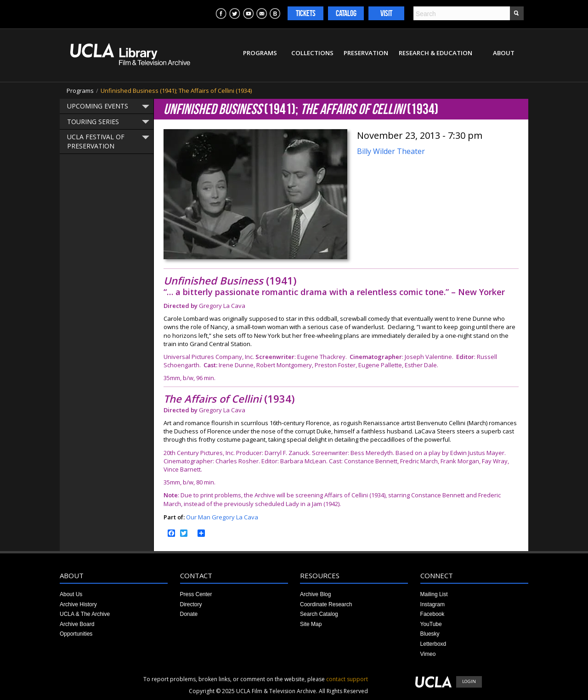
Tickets (306, 13)
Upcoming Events (98, 106)
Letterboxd (433, 644)
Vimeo (428, 654)
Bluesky (430, 634)
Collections (312, 53)
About (504, 53)
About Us (71, 594)
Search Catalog (319, 614)
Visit (386, 13)
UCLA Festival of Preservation (96, 141)
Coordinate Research (326, 604)
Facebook (433, 614)
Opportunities (76, 634)
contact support (347, 679)
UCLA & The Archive (85, 614)
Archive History (78, 604)
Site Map (311, 624)
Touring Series (93, 122)
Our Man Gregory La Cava (222, 517)
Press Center (196, 594)
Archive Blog (315, 594)
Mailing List (434, 594)
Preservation (366, 53)
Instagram (433, 604)
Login (469, 681)
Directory (191, 604)
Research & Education (435, 53)
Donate (189, 614)
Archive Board (77, 624)
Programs (260, 53)
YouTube (431, 624)
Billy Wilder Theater (391, 151)
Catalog (346, 13)
